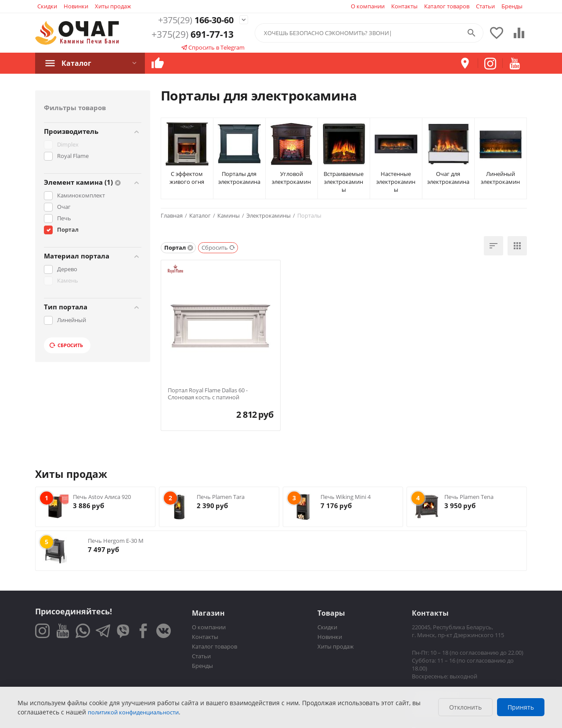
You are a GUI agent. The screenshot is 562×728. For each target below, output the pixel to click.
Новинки (76, 6)
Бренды (512, 6)
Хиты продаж (113, 6)
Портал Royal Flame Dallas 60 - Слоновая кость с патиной (208, 394)
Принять (521, 707)
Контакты (404, 6)
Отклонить (465, 707)
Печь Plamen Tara (221, 497)
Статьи (485, 6)
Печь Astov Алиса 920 (102, 497)
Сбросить (66, 345)
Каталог (76, 63)
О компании (368, 6)
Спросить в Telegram (213, 47)
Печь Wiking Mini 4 (346, 497)
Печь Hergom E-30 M (116, 541)
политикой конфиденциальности (133, 712)
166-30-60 (193, 20)
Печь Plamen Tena (469, 497)
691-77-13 (193, 34)
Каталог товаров (447, 6)
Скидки (47, 6)
